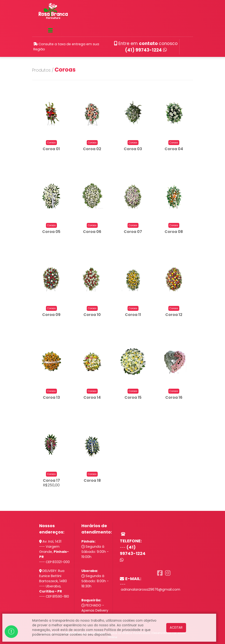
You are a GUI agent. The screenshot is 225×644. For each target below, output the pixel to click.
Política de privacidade (122, 630)
